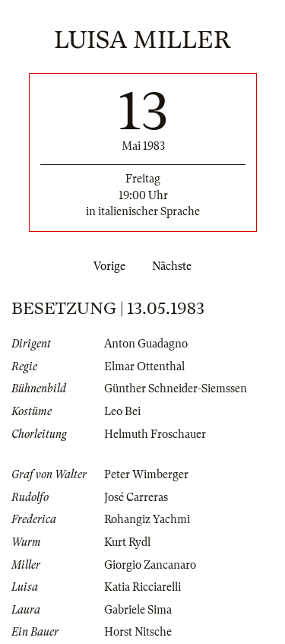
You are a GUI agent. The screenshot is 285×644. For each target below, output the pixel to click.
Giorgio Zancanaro (150, 565)
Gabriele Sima (138, 610)
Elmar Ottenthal (144, 366)
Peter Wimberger (146, 474)
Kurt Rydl (127, 542)
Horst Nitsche (138, 632)
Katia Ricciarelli (142, 587)
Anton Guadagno (146, 344)
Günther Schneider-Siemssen (176, 389)
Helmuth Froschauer (155, 434)
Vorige (106, 266)
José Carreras (136, 497)
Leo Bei (122, 411)
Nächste (175, 266)
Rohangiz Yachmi (147, 519)
